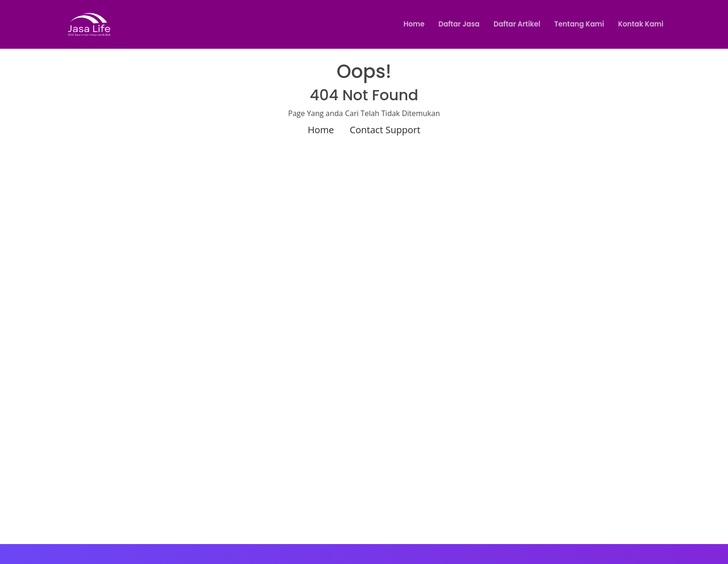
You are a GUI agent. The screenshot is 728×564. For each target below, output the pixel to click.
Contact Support (385, 130)
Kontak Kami (641, 24)
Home (414, 24)
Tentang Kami (579, 24)
